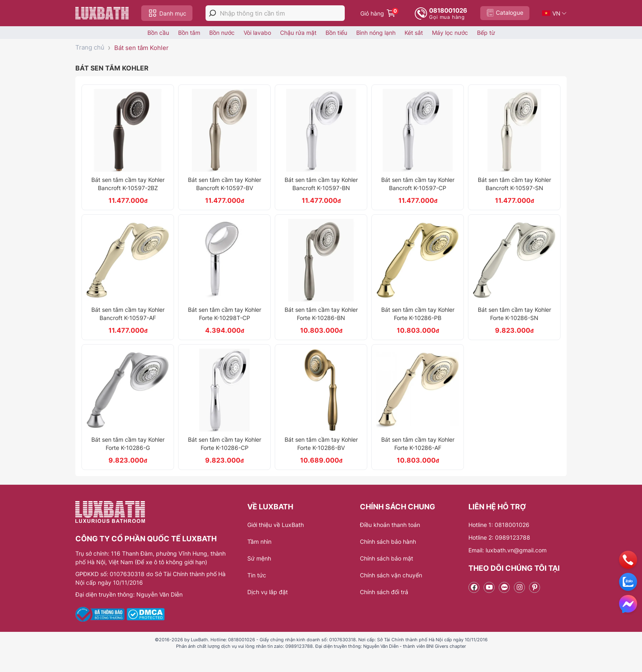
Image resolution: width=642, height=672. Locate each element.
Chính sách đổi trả (384, 592)
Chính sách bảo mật (387, 558)
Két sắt (414, 33)
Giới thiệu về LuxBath (276, 525)
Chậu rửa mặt (298, 33)
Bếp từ (486, 33)
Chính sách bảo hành (388, 541)
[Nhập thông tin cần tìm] (282, 13)
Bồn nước (222, 33)
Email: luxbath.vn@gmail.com (507, 550)
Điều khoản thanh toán (390, 525)
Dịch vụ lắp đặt (268, 592)
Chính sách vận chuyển (391, 575)
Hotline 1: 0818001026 (499, 525)
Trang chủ (90, 47)
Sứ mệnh (259, 558)
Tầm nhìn (259, 541)
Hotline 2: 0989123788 (499, 537)
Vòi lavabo (257, 33)
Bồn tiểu (336, 33)
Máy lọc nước (450, 33)
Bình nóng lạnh (376, 33)
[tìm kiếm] (212, 13)
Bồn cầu (158, 33)
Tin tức (257, 575)
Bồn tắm (189, 33)
